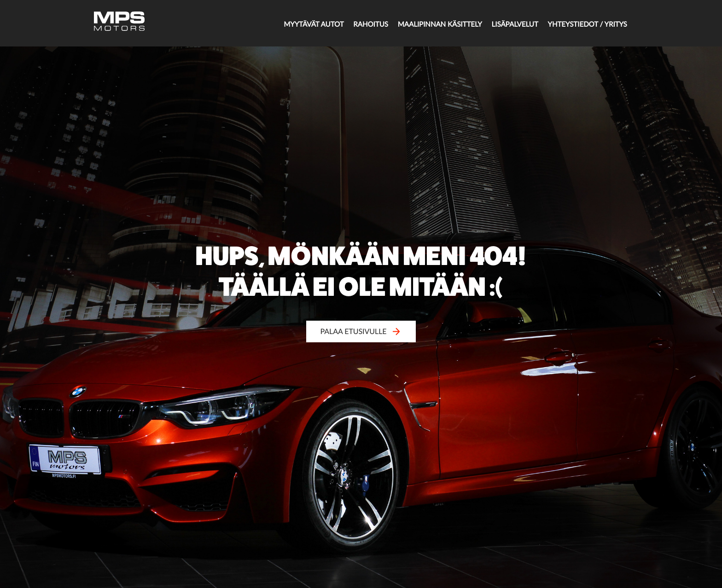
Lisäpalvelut (504, 24)
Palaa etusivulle (361, 331)
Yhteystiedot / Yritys (581, 24)
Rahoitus (349, 24)
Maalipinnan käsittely (423, 24)
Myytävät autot (288, 24)
